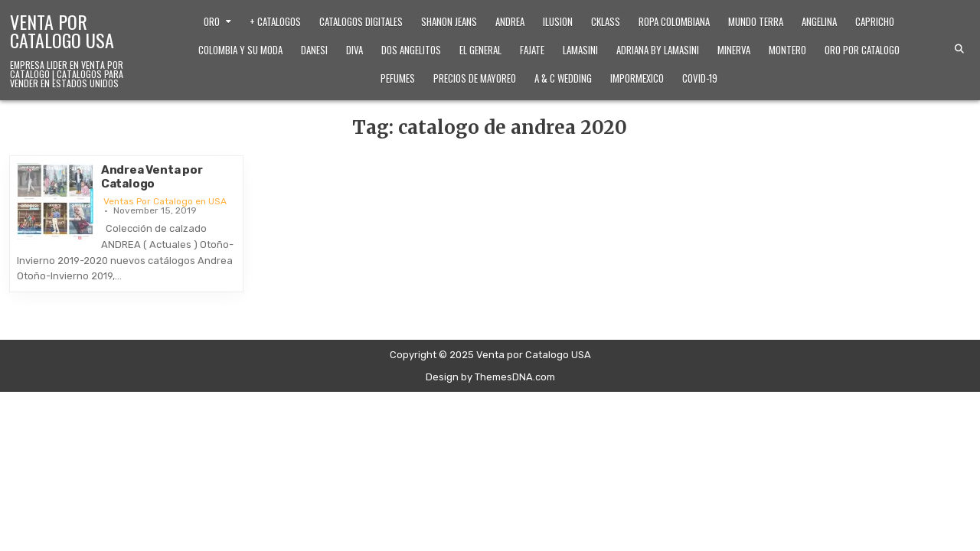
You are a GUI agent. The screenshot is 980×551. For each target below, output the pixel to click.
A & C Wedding (563, 78)
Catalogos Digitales (361, 21)
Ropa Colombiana (674, 21)
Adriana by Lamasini (658, 50)
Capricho (875, 21)
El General (480, 50)
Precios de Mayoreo (475, 78)
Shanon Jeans (449, 21)
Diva (354, 50)
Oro (212, 21)
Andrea (510, 21)
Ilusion (558, 21)
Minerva (734, 50)
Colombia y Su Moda (240, 50)
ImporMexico (637, 78)
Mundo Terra (756, 21)
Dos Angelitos (411, 50)
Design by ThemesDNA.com (490, 377)
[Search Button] (959, 49)
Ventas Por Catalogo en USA (165, 201)
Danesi (314, 50)
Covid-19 (700, 78)
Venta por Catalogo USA (62, 31)
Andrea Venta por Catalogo (152, 177)
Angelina (819, 21)
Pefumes (398, 78)
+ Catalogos (275, 21)
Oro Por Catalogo (862, 50)
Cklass (606, 21)
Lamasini (580, 50)
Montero (787, 50)
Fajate (532, 50)
